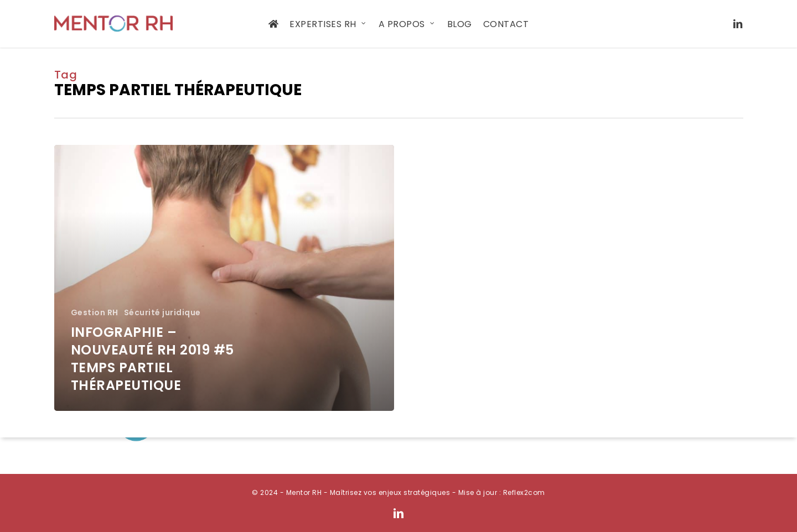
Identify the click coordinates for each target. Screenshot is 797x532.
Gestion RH (95, 313)
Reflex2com (524, 492)
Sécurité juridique (162, 313)
